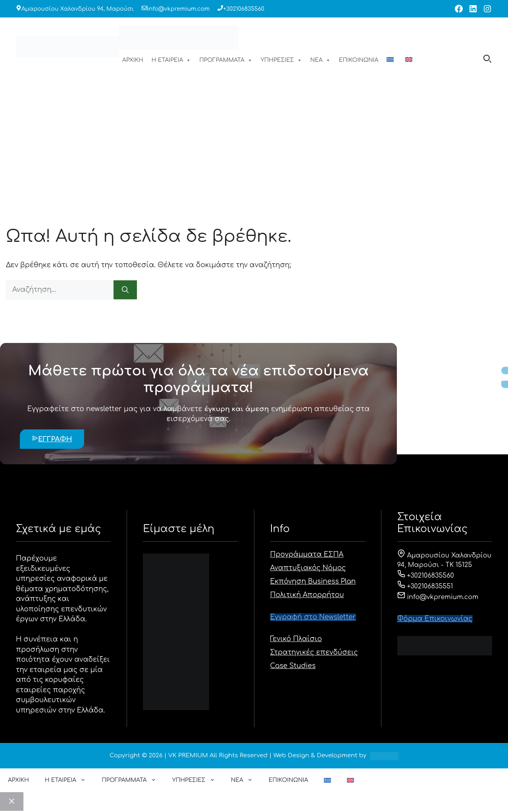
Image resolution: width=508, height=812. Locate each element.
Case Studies (293, 666)
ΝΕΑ (320, 60)
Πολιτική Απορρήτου (307, 595)
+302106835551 (425, 586)
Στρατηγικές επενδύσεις (314, 652)
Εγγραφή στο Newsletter (313, 617)
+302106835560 (244, 9)
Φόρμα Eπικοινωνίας (435, 619)
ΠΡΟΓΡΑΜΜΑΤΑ (226, 60)
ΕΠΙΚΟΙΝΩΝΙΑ (359, 60)
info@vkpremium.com (178, 9)
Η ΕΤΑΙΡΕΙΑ (171, 60)
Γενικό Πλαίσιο (296, 639)
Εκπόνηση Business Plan (313, 581)
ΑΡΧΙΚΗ (133, 60)
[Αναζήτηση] (125, 290)
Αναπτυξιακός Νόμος (308, 568)
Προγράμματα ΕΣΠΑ (307, 554)
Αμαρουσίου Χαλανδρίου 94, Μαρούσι (78, 9)
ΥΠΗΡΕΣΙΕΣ (281, 60)
